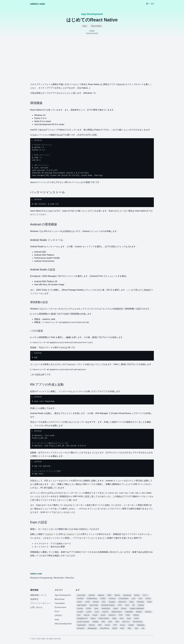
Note (57, 620)
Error (57, 611)
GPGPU (58, 616)
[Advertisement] (92, 58)
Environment (60, 607)
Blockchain (60, 599)
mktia (43, 639)
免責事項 (34, 599)
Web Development (63, 624)
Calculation (60, 603)
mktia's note (38, 4)
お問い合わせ (36, 607)
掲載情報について (38, 595)
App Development (63, 595)
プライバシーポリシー (40, 603)
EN (152, 4)
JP (147, 4)
